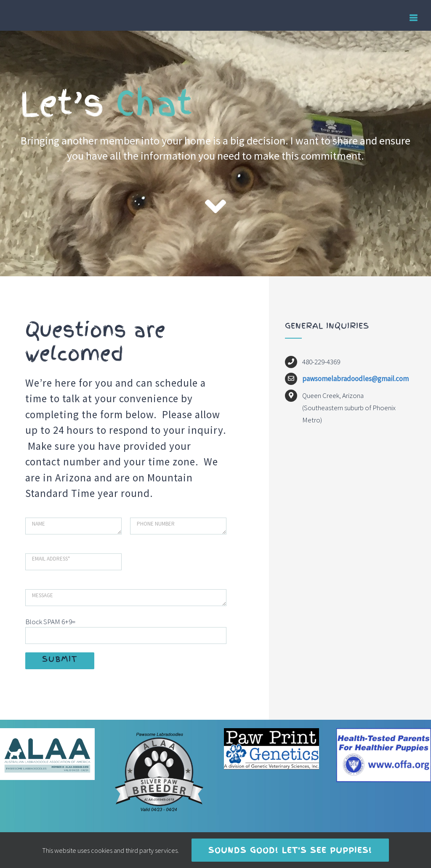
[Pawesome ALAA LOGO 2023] (47, 732)
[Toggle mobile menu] (414, 18)
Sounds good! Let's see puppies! (290, 850)
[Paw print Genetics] (271, 732)
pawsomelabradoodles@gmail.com (355, 379)
